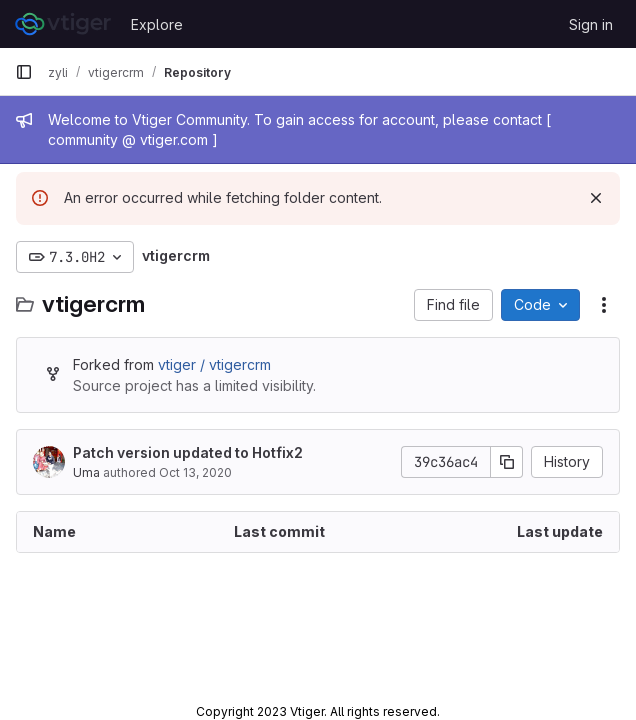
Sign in (591, 24)
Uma (86, 472)
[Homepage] (63, 24)
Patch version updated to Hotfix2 (188, 452)
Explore (157, 24)
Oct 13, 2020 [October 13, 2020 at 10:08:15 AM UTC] (195, 472)
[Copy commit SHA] (507, 462)
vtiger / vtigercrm (214, 364)
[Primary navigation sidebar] (24, 72)
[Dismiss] (596, 198)
